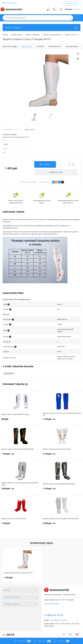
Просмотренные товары (41, 543)
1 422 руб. (9, 578)
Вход (4, 3)
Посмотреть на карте (51, 604)
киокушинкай (9, 374)
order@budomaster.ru (59, 621)
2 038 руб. (21, 490)
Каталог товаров (41, 28)
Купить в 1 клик (56, 173)
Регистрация (12, 3)
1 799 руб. (21, 525)
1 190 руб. (62, 421)
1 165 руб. (21, 455)
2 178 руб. (62, 455)
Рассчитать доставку (28, 182)
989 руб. (21, 421)
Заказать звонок (72, 3)
